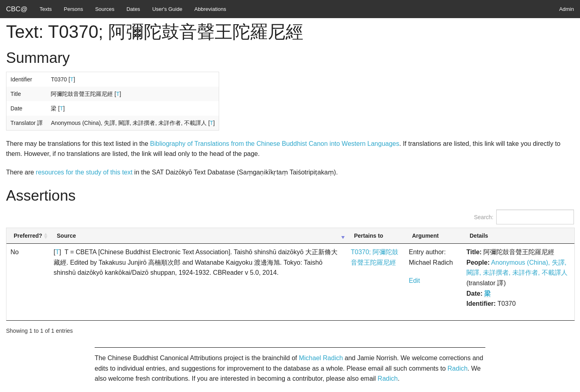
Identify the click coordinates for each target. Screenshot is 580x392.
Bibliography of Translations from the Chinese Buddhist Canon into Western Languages (275, 144)
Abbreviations (210, 9)
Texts (46, 9)
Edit (414, 281)
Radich (458, 368)
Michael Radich (321, 358)
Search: (524, 217)
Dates (133, 9)
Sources (105, 9)
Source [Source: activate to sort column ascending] (66, 236)
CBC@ (17, 9)
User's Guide (167, 9)
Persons (74, 9)
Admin (567, 9)
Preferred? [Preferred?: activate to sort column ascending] (28, 236)
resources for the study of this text (84, 172)
